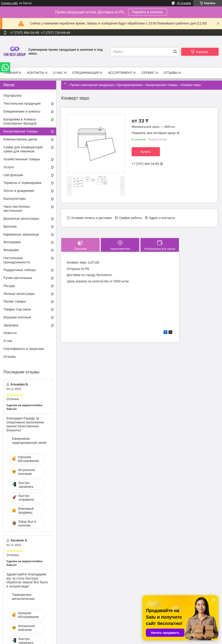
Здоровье (11, 325)
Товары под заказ (17, 309)
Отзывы (10, 357)
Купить (146, 152)
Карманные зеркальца (21, 234)
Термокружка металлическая (23, 597)
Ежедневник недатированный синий (29, 441)
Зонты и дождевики (19, 191)
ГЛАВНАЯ (11, 73)
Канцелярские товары (162, 85)
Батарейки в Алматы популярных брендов (20, 121)
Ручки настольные (18, 278)
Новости (10, 333)
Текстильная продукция (22, 103)
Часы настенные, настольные (17, 209)
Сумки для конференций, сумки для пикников (23, 149)
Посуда (9, 286)
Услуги (9, 167)
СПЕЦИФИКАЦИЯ (86, 73)
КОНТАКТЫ (36, 73)
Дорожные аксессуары (21, 218)
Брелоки (10, 226)
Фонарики (11, 250)
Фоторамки (12, 242)
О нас (8, 341)
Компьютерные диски (20, 139)
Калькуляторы (15, 198)
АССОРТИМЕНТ (120, 73)
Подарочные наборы (20, 270)
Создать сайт (10, 3)
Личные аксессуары (19, 294)
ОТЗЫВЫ (171, 73)
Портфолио (12, 95)
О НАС (58, 73)
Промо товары (15, 301)
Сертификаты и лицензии (24, 349)
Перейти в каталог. (148, 12)
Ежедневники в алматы (22, 111)
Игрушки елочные (17, 317)
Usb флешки (13, 175)
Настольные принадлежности (17, 260)
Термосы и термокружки (22, 183)
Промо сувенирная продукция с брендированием (106, 85)
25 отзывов (184, 3)
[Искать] (175, 52)
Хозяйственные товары (22, 159)
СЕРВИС (148, 73)
